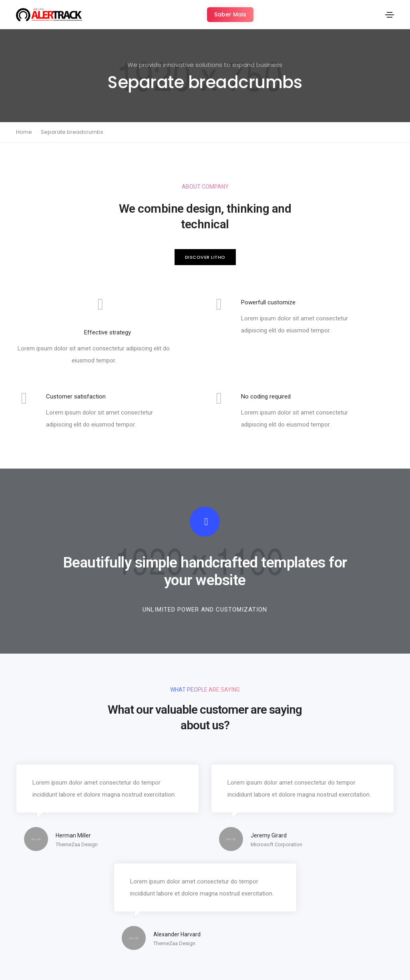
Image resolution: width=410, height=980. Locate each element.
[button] (230, 15)
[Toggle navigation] (390, 15)
